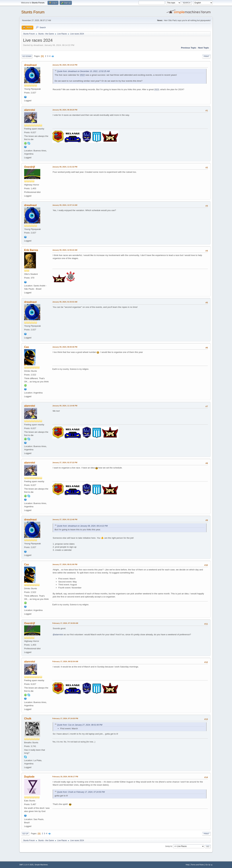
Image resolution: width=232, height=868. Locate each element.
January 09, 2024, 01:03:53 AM (65, 302)
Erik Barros (31, 250)
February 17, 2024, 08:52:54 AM (65, 661)
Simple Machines (41, 865)
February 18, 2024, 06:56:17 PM (65, 777)
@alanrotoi (58, 634)
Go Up (25, 834)
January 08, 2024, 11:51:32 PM (65, 167)
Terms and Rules (197, 865)
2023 (157, 89)
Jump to (169, 846)
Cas (27, 347)
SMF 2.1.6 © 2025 (26, 865)
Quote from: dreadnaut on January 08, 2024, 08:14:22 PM (82, 526)
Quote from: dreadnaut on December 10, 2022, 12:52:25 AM (83, 71)
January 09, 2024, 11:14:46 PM (65, 406)
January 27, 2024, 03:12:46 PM (65, 519)
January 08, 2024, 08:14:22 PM (65, 65)
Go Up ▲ (209, 865)
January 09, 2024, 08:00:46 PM (65, 347)
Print (206, 56)
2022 (82, 75)
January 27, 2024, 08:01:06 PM (65, 564)
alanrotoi (30, 110)
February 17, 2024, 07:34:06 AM (65, 623)
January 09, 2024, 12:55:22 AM (65, 250)
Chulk (28, 719)
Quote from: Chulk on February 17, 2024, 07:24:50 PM (81, 792)
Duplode (29, 777)
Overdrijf (30, 167)
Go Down (27, 56)
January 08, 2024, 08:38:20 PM (65, 110)
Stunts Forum (33, 12)
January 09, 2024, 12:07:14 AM (65, 205)
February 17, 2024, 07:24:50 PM (65, 718)
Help (188, 865)
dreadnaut (30, 65)
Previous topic (189, 48)
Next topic (204, 48)
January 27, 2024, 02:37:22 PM (65, 462)
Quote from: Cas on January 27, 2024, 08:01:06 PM (80, 725)
